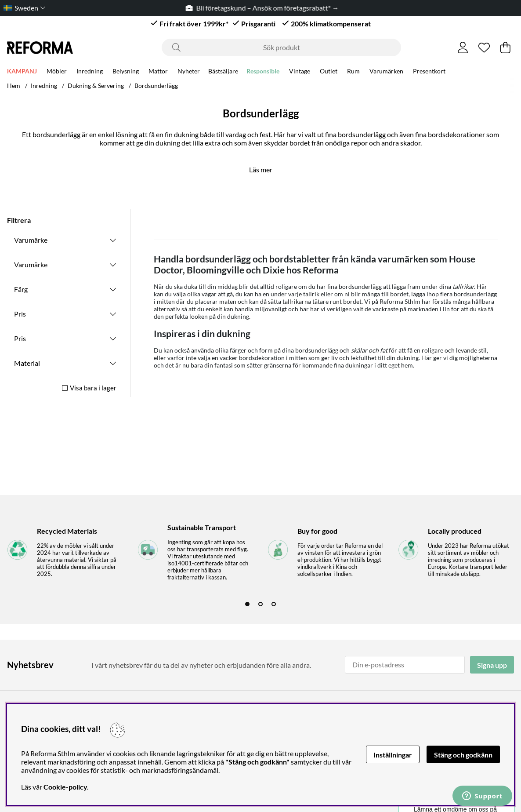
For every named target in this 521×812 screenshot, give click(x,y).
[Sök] (281, 47)
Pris (20, 314)
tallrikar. (464, 286)
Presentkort (429, 71)
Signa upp (492, 665)
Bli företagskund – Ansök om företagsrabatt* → (266, 8)
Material (27, 363)
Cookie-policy (65, 787)
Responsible (263, 71)
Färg (21, 289)
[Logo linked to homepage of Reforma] (40, 48)
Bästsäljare (223, 71)
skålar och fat (369, 350)
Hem (14, 86)
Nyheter (189, 71)
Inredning (90, 71)
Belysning (126, 71)
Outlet (329, 71)
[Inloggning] (463, 47)
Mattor (158, 71)
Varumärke (31, 240)
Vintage (300, 71)
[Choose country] (23, 8)
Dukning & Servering (96, 86)
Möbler (57, 71)
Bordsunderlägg (156, 86)
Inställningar (393, 755)
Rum (353, 71)
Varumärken (386, 71)
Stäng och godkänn (463, 755)
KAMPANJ (22, 71)
